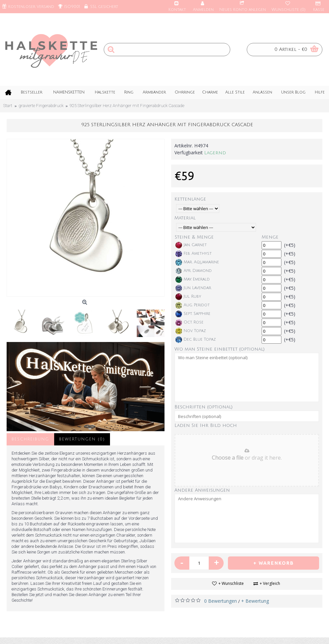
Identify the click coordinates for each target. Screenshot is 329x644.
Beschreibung (30, 439)
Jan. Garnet (191, 245)
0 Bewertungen (220, 601)
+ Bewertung (255, 601)
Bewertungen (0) (82, 439)
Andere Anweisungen (202, 490)
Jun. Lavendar (193, 288)
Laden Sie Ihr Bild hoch (206, 425)
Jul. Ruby (188, 297)
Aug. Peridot (193, 305)
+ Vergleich (270, 583)
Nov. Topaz (191, 331)
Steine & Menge (194, 237)
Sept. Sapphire (193, 314)
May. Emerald (193, 280)
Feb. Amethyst (194, 254)
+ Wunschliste (231, 583)
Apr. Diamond (194, 271)
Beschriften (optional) (203, 407)
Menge (270, 237)
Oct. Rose (189, 322)
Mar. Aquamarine (197, 262)
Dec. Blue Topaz (196, 340)
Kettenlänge (190, 199)
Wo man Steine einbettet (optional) (219, 349)
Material (185, 218)
